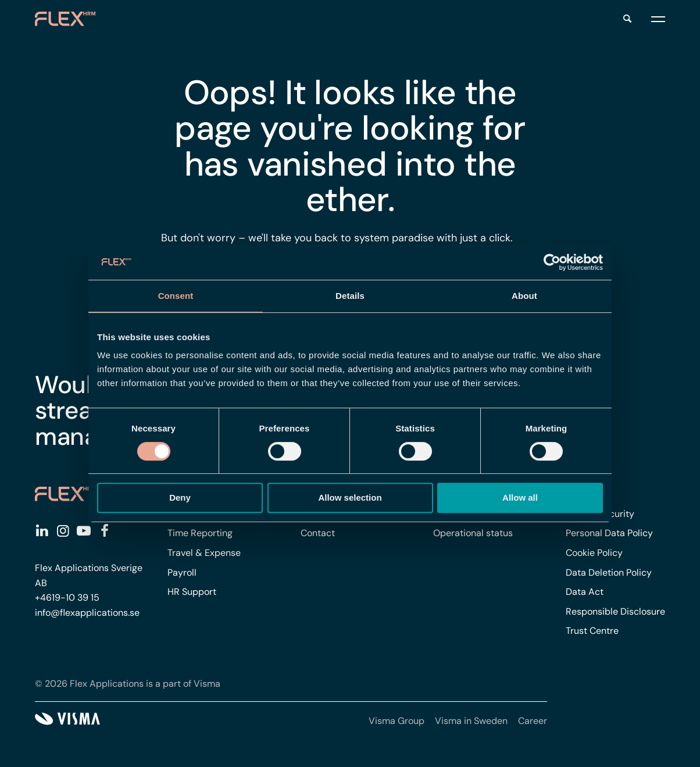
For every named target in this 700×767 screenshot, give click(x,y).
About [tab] (524, 296)
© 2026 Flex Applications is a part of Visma (128, 684)
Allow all (520, 497)
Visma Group (397, 721)
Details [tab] (350, 296)
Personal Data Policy (609, 533)
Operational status (473, 533)
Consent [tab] (176, 296)
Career (533, 721)
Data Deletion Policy (609, 572)
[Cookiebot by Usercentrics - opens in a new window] (552, 262)
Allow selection (350, 497)
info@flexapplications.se (87, 613)
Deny (180, 497)
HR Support (192, 592)
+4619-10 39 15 (67, 597)
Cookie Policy (594, 553)
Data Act (585, 592)
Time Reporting (200, 533)
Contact (318, 533)
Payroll (182, 572)
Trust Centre (592, 631)
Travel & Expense (204, 553)
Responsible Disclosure (615, 611)
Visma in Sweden (471, 721)
